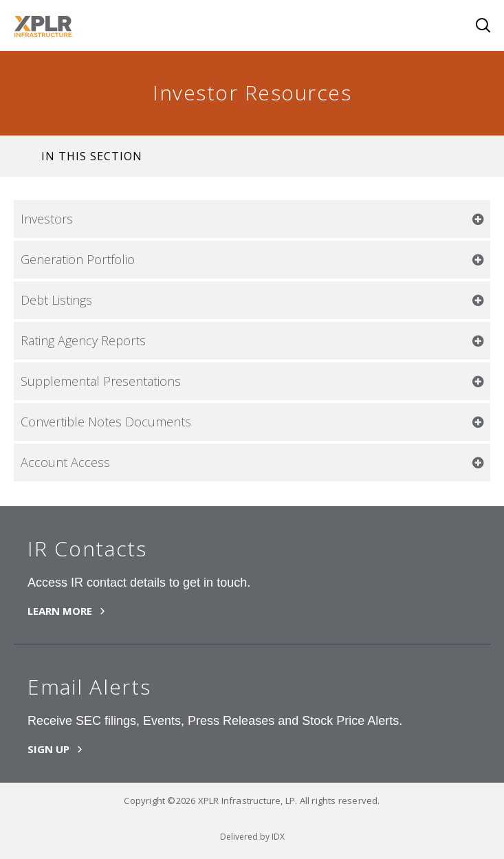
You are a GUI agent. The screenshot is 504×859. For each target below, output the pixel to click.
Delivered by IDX (252, 837)
